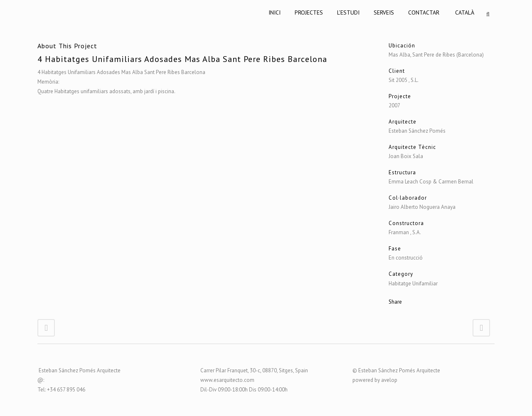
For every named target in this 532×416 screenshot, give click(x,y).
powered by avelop (375, 380)
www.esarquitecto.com (227, 380)
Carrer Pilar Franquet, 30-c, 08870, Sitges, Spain (254, 370)
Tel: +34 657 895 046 (61, 390)
